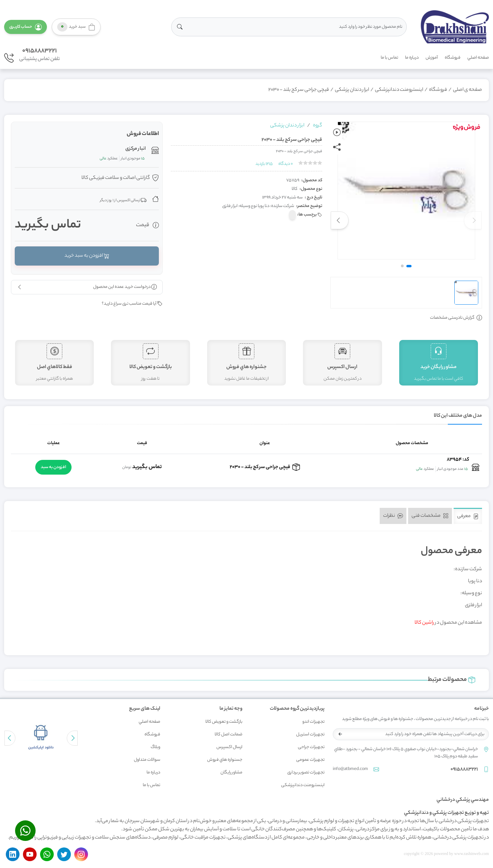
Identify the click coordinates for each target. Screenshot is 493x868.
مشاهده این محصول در (448, 623)
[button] (26, 27)
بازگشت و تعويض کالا (224, 722)
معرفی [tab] (468, 516)
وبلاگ (155, 747)
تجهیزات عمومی (310, 760)
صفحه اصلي (478, 58)
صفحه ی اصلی (467, 90)
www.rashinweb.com (472, 854)
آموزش (432, 58)
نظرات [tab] (393, 516)
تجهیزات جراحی (311, 747)
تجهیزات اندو (313, 722)
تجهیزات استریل (310, 735)
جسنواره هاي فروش (225, 760)
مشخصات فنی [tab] (430, 516)
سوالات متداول (147, 760)
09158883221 (40, 51)
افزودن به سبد (53, 467)
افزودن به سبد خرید (87, 256)
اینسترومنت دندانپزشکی (399, 90)
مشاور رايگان (231, 773)
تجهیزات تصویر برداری (306, 773)
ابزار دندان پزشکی (352, 90)
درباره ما (412, 58)
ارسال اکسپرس (229, 747)
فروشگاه (453, 58)
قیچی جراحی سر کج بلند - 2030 (299, 90)
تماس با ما (389, 58)
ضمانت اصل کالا (229, 735)
